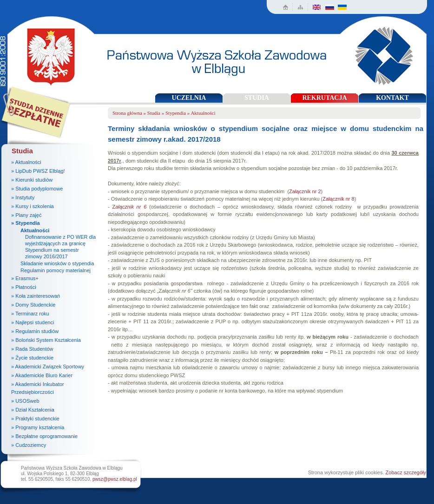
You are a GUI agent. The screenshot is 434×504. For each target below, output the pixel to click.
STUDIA (257, 98)
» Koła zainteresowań (36, 296)
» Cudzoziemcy (29, 445)
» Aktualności (26, 162)
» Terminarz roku (30, 314)
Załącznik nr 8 (338, 199)
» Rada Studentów (32, 349)
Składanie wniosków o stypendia (57, 263)
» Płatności (24, 287)
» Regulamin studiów (35, 331)
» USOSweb (25, 401)
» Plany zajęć (26, 215)
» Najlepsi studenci (33, 322)
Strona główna (127, 113)
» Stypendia (26, 223)
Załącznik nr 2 (305, 191)
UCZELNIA (189, 98)
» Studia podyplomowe (37, 189)
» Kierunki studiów (32, 180)
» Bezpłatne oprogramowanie (44, 436)
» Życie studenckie (32, 358)
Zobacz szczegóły (406, 472)
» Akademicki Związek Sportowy (48, 367)
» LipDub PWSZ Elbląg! (38, 171)
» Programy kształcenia (38, 427)
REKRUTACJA (324, 98)
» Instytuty (23, 197)
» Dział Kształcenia (33, 410)
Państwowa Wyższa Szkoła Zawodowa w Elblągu (48, 54)
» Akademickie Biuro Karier (42, 375)
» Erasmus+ (25, 278)
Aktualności (35, 230)
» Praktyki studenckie (35, 419)
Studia (154, 113)
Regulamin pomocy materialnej (56, 270)
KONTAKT (392, 98)
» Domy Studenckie (33, 305)
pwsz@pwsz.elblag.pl (115, 479)
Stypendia (176, 113)
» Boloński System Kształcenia (46, 340)
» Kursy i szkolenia (33, 206)
